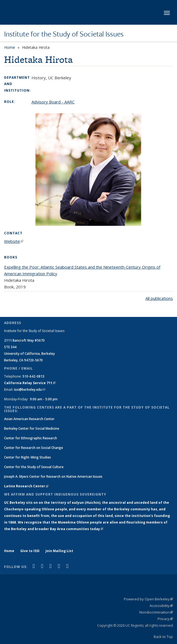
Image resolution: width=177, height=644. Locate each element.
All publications (159, 298)
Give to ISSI (30, 551)
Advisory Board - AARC (53, 102)
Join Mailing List (59, 551)
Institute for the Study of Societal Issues (64, 34)
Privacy (165, 619)
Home (10, 47)
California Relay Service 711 (30, 383)
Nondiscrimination (156, 612)
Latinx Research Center (26, 486)
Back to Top (163, 637)
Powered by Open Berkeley (148, 599)
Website (14, 241)
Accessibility (161, 606)
